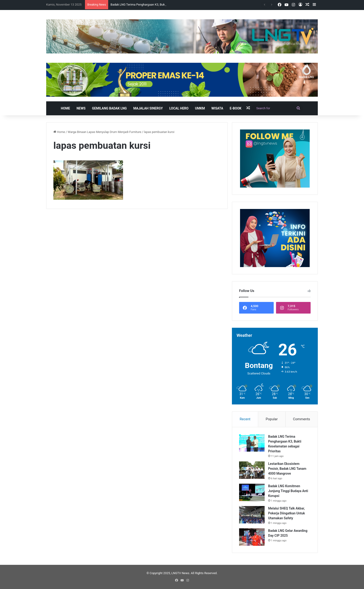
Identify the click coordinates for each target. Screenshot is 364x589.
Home (65, 108)
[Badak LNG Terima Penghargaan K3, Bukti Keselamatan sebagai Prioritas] (252, 443)
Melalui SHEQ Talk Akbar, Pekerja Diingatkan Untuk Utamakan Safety (286, 513)
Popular (272, 419)
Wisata (217, 108)
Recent (245, 419)
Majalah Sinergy (148, 108)
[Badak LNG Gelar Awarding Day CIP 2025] (252, 537)
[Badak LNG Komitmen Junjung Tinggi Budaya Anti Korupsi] (252, 492)
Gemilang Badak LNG (109, 108)
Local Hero (179, 108)
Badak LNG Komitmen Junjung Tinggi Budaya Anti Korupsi (288, 491)
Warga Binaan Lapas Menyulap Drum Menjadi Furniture (105, 132)
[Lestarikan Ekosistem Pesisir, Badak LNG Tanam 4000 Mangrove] (252, 470)
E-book (236, 108)
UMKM (200, 108)
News (81, 108)
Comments (302, 419)
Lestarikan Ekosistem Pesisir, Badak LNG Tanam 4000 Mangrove (287, 469)
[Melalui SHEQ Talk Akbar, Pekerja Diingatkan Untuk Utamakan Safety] (252, 515)
